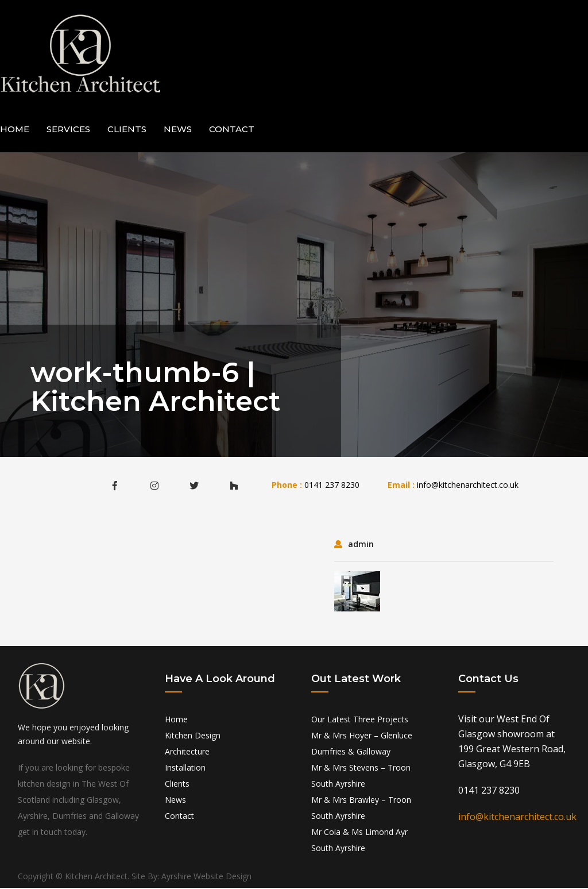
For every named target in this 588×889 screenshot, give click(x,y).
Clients (127, 130)
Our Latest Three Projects (360, 720)
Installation (185, 769)
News (178, 130)
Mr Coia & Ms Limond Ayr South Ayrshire (359, 841)
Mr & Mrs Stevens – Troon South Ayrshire (361, 777)
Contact (232, 130)
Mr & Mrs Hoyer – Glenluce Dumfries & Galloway (362, 744)
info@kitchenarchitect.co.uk (468, 486)
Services (68, 130)
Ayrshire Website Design (206, 877)
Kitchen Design (193, 736)
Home (15, 130)
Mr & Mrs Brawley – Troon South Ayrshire (361, 809)
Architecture (187, 753)
